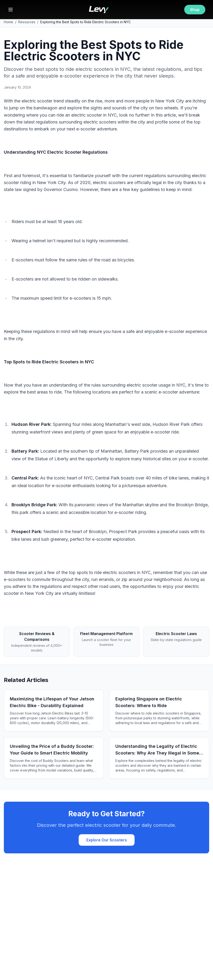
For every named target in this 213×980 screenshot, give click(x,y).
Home (9, 22)
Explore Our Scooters (107, 840)
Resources (27, 22)
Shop (195, 10)
